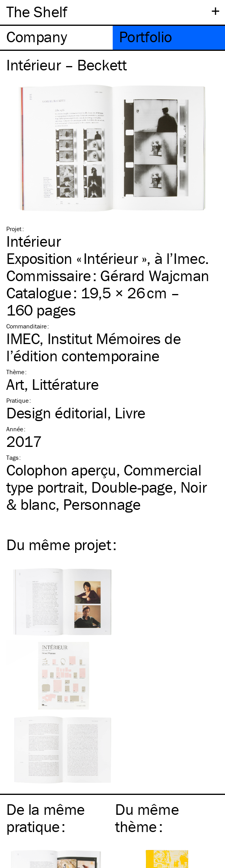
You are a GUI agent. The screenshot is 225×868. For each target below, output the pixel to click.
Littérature (65, 384)
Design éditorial (57, 413)
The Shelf (37, 12)
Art (15, 384)
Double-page (132, 487)
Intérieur (33, 241)
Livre (130, 413)
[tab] (56, 38)
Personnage (102, 504)
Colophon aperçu (61, 470)
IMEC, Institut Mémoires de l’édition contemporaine (94, 347)
